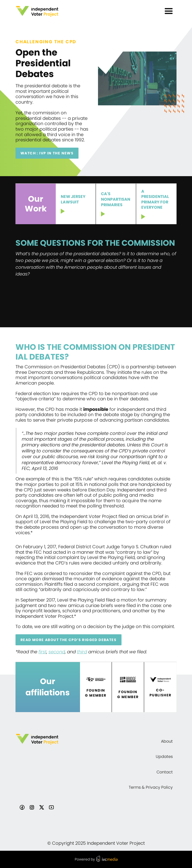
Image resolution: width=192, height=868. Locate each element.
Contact (165, 772)
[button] (169, 11)
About (167, 741)
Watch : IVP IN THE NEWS (47, 153)
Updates (164, 757)
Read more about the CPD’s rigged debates (68, 640)
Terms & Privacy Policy (151, 787)
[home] (37, 11)
